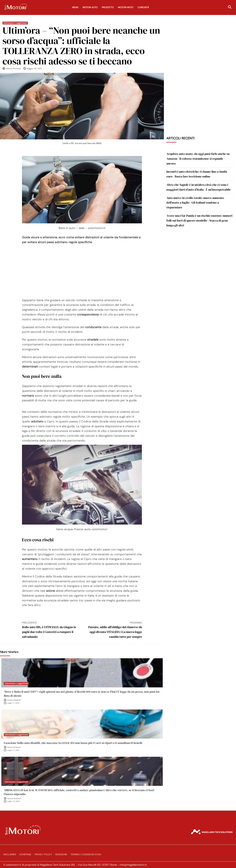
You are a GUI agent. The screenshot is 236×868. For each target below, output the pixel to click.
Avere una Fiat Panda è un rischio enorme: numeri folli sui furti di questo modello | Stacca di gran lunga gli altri (199, 220)
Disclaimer (10, 854)
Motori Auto (90, 7)
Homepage (25, 854)
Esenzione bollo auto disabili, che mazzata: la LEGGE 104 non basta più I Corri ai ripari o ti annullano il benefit (73, 743)
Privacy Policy (43, 854)
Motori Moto (126, 7)
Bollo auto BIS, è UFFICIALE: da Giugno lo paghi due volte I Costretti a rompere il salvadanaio (52, 630)
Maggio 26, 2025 (34, 69)
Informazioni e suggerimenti (15, 23)
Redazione (61, 854)
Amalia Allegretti (14, 700)
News (75, 7)
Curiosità (143, 7)
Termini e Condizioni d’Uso (86, 854)
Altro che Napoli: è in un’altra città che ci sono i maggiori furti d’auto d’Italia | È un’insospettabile (199, 187)
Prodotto (108, 7)
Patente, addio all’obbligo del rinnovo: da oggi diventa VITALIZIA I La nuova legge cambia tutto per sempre (112, 630)
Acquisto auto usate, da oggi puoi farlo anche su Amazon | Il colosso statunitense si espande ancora (198, 159)
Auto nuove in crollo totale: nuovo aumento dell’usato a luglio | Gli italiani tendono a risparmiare (195, 203)
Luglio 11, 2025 (13, 703)
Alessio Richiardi (13, 69)
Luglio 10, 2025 (13, 801)
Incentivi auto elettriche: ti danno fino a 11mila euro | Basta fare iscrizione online (197, 174)
